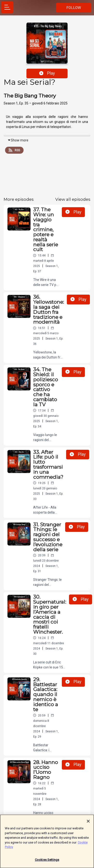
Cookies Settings (47, 862)
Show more (18, 140)
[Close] (88, 823)
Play (47, 73)
